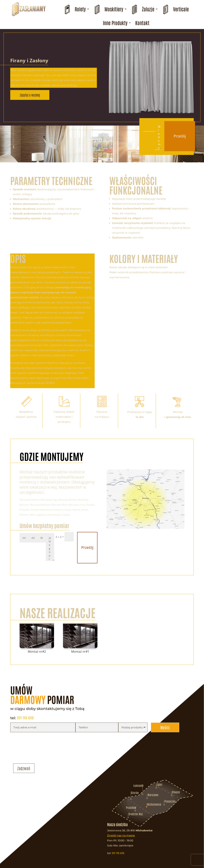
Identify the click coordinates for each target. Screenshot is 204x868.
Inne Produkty (115, 23)
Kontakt (142, 23)
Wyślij (165, 727)
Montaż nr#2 (37, 652)
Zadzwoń (24, 768)
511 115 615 (25, 718)
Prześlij (180, 136)
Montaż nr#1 (80, 652)
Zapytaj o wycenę (30, 95)
